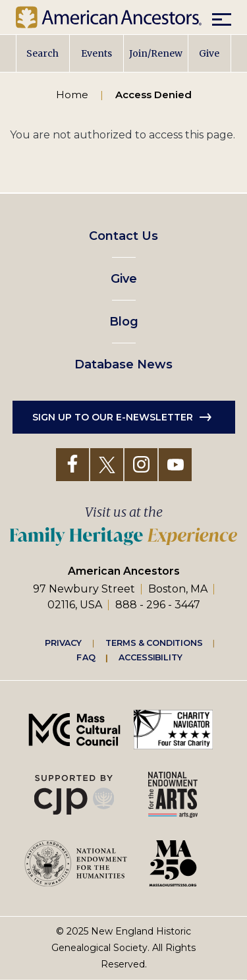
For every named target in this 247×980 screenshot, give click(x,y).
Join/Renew (156, 53)
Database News (123, 364)
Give (209, 53)
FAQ (86, 657)
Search (42, 53)
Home (72, 95)
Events (96, 53)
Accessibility (150, 657)
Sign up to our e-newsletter (113, 417)
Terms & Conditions (154, 643)
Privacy (63, 643)
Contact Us (123, 236)
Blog (124, 322)
